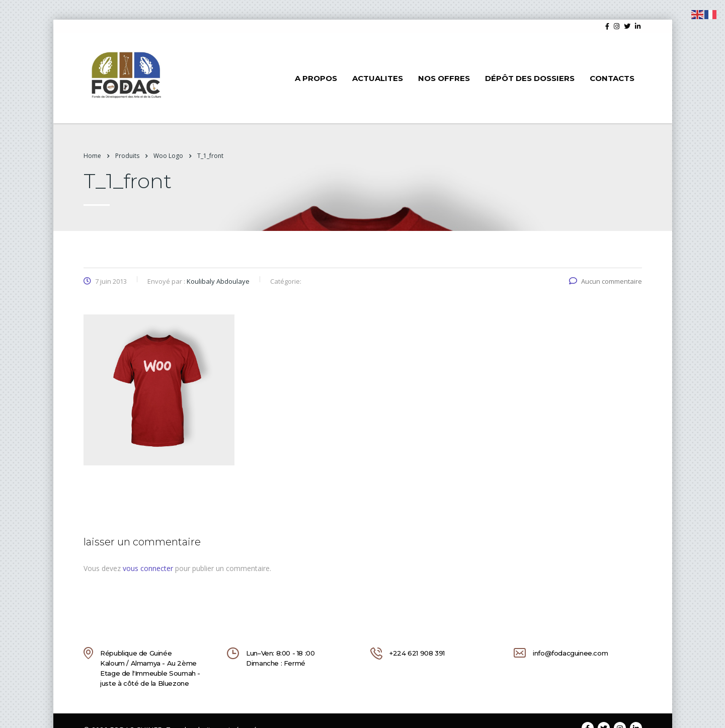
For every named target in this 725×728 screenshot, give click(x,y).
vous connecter (148, 568)
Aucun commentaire (606, 281)
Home (92, 156)
